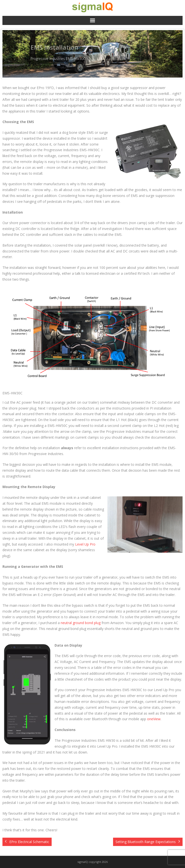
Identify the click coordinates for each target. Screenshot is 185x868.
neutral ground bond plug (81, 623)
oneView (154, 719)
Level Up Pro (85, 544)
